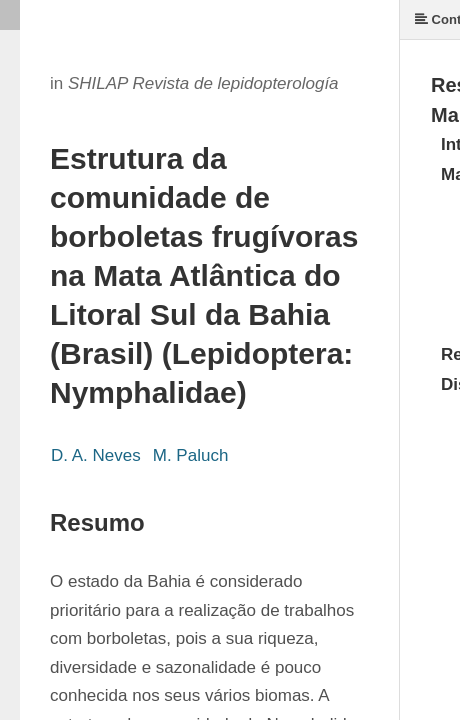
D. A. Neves (96, 455)
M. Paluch (191, 455)
